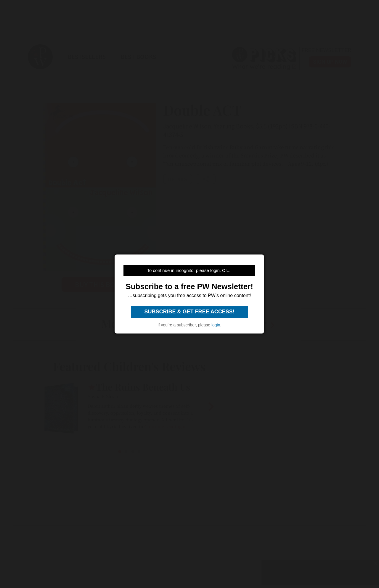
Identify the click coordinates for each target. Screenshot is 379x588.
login (216, 325)
